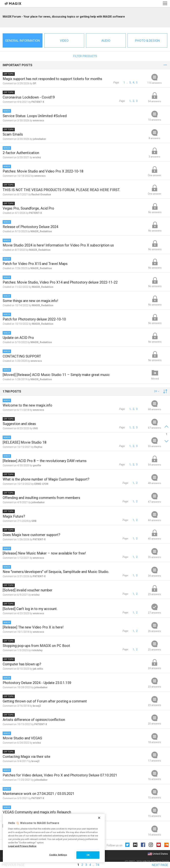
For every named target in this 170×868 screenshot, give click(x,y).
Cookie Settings (58, 855)
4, (134, 83)
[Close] (99, 818)
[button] (157, 391)
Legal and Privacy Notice (22, 846)
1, (130, 101)
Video (64, 41)
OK (88, 855)
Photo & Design (147, 41)
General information (23, 41)
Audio (106, 41)
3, (130, 83)
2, (134, 101)
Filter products (85, 56)
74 (97, 865)
